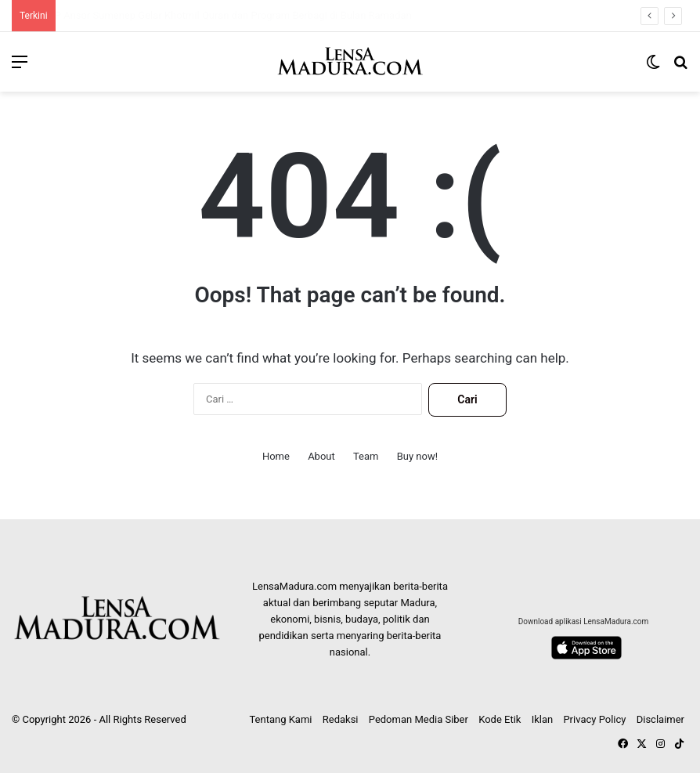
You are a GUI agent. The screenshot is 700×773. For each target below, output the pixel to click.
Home (276, 456)
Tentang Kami (280, 719)
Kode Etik (500, 719)
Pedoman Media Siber (419, 719)
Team (366, 456)
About (321, 456)
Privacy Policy (594, 719)
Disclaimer (660, 719)
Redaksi (341, 719)
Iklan (543, 719)
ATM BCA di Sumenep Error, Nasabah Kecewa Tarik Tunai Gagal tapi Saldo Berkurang (240, 15)
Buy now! (417, 456)
